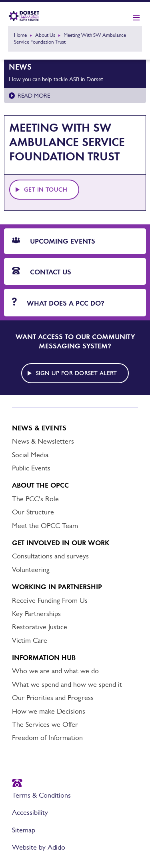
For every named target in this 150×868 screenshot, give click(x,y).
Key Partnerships (36, 614)
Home (20, 35)
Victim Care (30, 640)
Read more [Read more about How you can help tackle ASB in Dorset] (34, 95)
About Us (45, 35)
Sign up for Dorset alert (76, 373)
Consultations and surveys (50, 556)
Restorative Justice (40, 627)
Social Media (30, 455)
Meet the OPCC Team (45, 526)
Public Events (31, 468)
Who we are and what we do (55, 671)
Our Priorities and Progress (53, 698)
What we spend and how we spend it (67, 684)
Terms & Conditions (41, 795)
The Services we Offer (45, 724)
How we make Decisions (49, 711)
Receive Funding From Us (50, 600)
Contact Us (42, 272)
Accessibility (30, 812)
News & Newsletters (43, 441)
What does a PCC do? (58, 303)
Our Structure (33, 512)
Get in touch (46, 190)
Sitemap (24, 830)
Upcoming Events (54, 241)
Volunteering (31, 570)
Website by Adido (39, 847)
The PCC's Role (35, 499)
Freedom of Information (47, 738)
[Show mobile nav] (136, 18)
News (20, 67)
